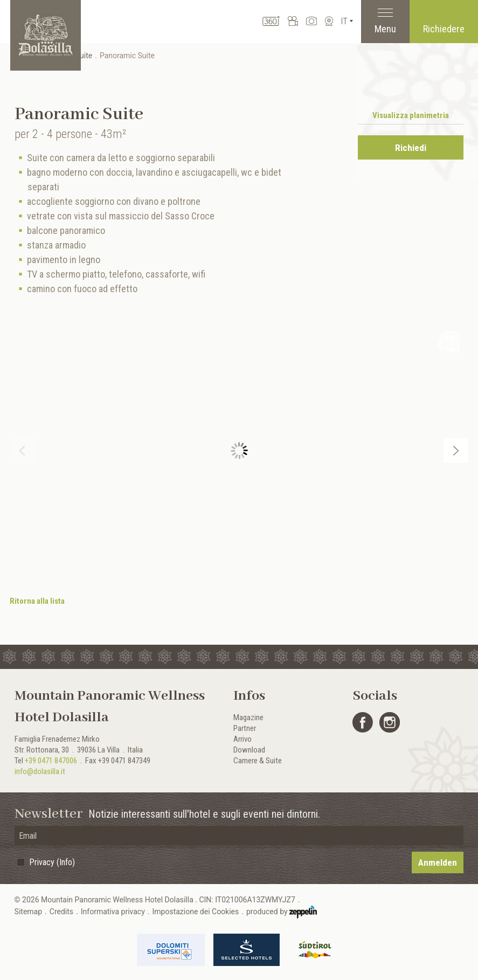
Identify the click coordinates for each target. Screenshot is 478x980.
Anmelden (438, 862)
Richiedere (444, 29)
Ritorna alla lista (37, 601)
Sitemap (28, 912)
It (344, 21)
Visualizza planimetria (411, 115)
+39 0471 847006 (51, 761)
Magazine (248, 717)
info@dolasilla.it (40, 771)
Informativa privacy (113, 912)
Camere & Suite (258, 761)
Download (249, 750)
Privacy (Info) (52, 862)
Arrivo (243, 739)
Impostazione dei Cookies (196, 912)
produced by (282, 912)
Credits (61, 912)
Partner (245, 728)
